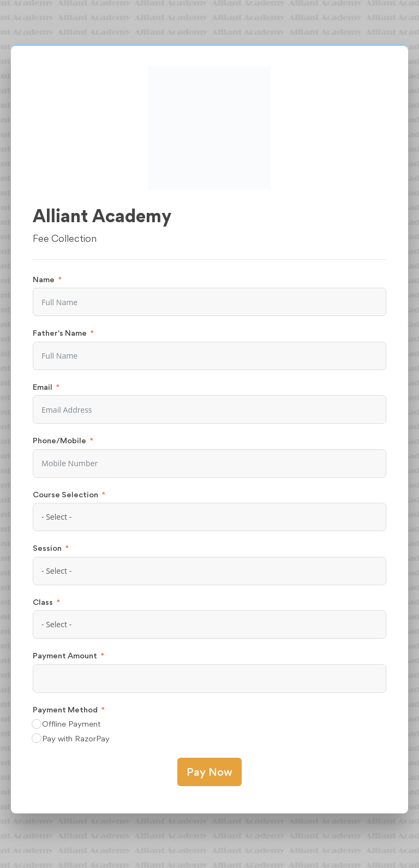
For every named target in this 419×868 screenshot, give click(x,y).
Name (44, 279)
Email (43, 387)
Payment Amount (65, 655)
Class (43, 602)
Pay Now (209, 772)
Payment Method (65, 709)
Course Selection (65, 494)
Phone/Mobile (59, 440)
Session (47, 548)
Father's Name (60, 333)
